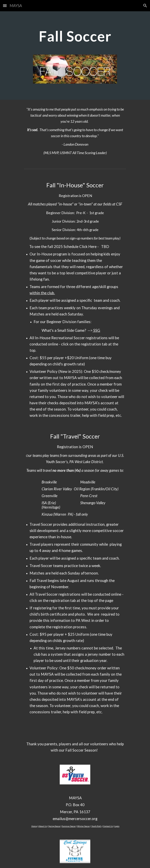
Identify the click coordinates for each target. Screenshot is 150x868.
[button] (5, 6)
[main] (75, 36)
